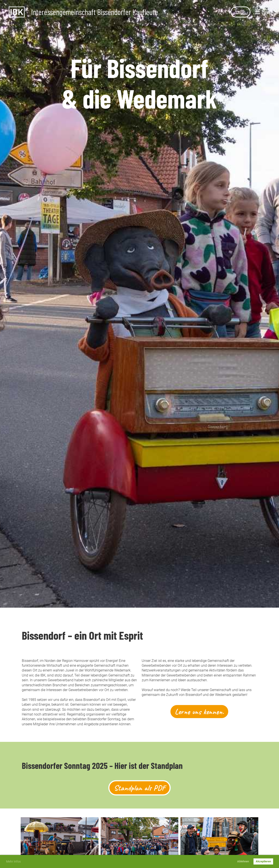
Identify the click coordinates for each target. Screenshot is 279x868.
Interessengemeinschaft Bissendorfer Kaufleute (95, 12)
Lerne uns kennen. (199, 712)
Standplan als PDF (139, 788)
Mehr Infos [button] (13, 861)
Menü (264, 12)
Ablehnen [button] (243, 861)
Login (241, 12)
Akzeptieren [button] (263, 861)
